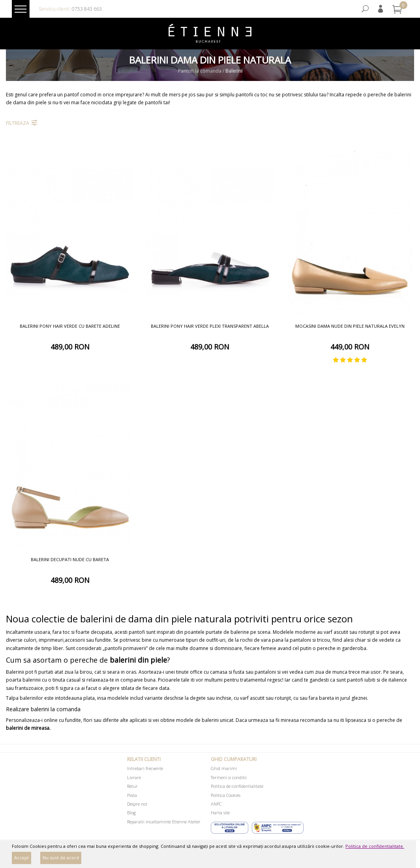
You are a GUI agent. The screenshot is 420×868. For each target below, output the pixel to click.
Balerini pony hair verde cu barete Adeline (70, 326)
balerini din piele (138, 660)
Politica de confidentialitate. (375, 846)
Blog (131, 813)
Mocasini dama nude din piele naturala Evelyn (350, 326)
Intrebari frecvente (145, 768)
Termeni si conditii (229, 777)
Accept (22, 858)
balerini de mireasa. (28, 728)
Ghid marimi (224, 768)
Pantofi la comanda (200, 71)
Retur (132, 786)
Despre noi (137, 804)
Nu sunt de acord (61, 858)
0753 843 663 (87, 9)
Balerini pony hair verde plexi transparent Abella (210, 326)
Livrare (134, 777)
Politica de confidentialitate (237, 786)
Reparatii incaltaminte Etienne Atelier (164, 822)
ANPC (216, 804)
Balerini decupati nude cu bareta (70, 559)
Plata (132, 795)
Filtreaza (18, 123)
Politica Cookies (226, 795)
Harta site (220, 813)
